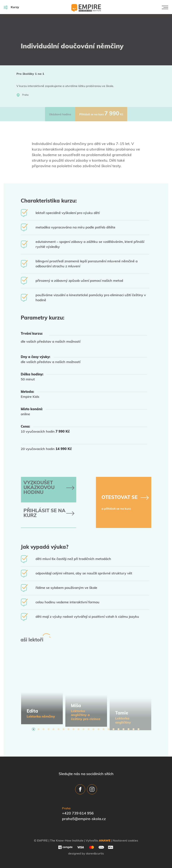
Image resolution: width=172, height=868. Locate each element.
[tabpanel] (42, 689)
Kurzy (11, 7)
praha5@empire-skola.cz (84, 819)
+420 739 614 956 (78, 814)
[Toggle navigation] (165, 7)
